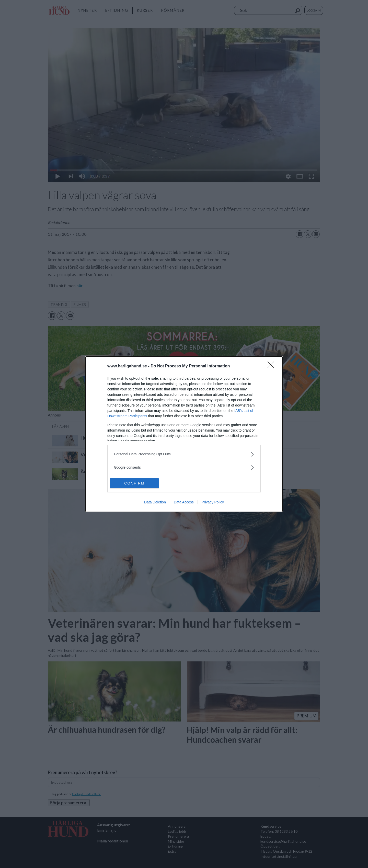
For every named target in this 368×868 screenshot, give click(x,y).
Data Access (184, 502)
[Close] (272, 366)
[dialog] (184, 434)
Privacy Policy (213, 502)
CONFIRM (134, 483)
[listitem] (184, 454)
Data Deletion (155, 502)
